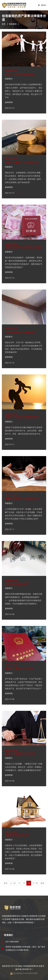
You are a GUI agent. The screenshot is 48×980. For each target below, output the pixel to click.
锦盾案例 (13, 24)
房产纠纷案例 (11, 329)
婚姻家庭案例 (11, 71)
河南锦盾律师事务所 (31, 966)
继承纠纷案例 (11, 159)
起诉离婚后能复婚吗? (17, 584)
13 (29, 883)
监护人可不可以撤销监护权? (20, 74)
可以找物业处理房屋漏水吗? (20, 332)
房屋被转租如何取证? (17, 835)
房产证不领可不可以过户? (19, 668)
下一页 (35, 883)
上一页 (13, 883)
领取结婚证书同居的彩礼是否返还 (24, 247)
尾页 (42, 883)
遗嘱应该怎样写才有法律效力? (22, 499)
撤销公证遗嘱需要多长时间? (20, 753)
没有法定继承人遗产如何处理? (22, 162)
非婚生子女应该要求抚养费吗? (22, 417)
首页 (4, 24)
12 (24, 883)
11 (19, 883)
